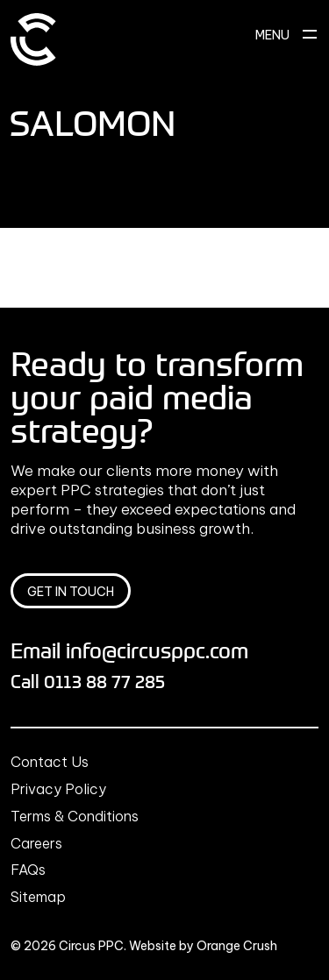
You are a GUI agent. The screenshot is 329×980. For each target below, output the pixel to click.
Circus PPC (91, 946)
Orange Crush (237, 946)
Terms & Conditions (75, 816)
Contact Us (50, 762)
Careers (36, 843)
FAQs (28, 870)
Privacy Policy (58, 789)
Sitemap (38, 897)
